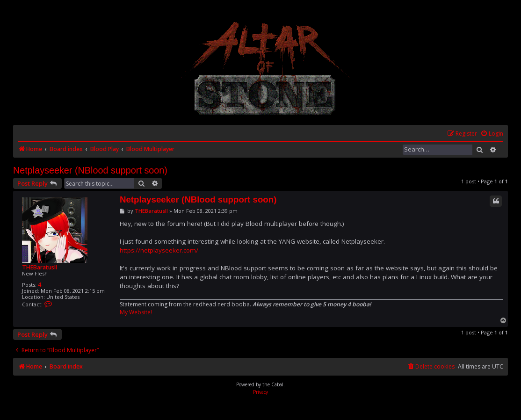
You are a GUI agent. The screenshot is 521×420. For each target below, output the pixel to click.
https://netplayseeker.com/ (159, 250)
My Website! (136, 312)
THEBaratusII (40, 267)
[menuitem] (492, 134)
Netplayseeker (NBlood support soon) (90, 170)
